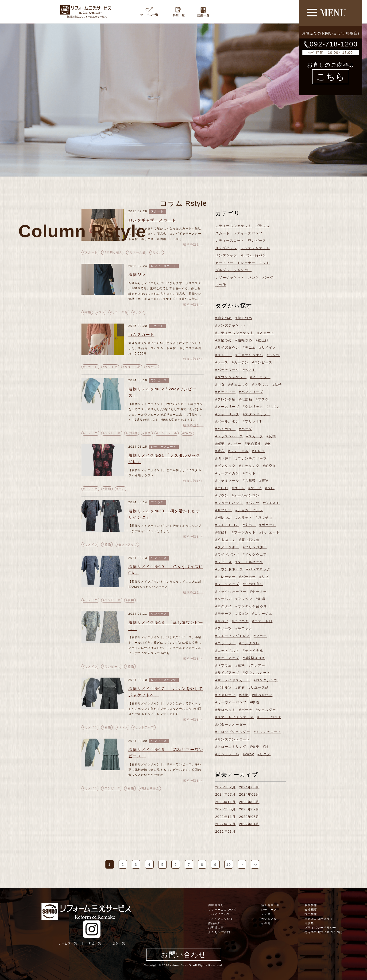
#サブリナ (224, 510)
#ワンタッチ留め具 (251, 606)
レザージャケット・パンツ (237, 278)
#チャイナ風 (253, 651)
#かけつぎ (240, 621)
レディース (269, 910)
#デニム (249, 347)
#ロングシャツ (266, 680)
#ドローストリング (231, 747)
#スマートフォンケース (235, 717)
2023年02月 (249, 809)
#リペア (222, 621)
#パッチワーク (227, 370)
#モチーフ (224, 614)
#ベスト (249, 370)
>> (255, 864)
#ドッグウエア (255, 554)
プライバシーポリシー (320, 928)
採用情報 (311, 914)
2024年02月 (249, 794)
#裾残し (222, 532)
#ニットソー (226, 643)
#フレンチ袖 (226, 399)
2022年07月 (226, 824)
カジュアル (269, 919)
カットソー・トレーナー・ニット (243, 263)
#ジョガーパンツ (249, 510)
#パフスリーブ (251, 392)
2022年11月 (226, 817)
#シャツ (273, 355)
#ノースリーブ (227, 407)
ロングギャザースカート (152, 220)
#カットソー (226, 392)
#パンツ (122, 727)
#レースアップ (227, 584)
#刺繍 (260, 599)
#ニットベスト (227, 651)
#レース (222, 362)
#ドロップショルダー (233, 732)
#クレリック (253, 407)
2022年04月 (249, 824)
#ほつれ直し (253, 584)
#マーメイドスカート (233, 680)
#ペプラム (224, 665)
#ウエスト (271, 503)
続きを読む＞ (193, 244)
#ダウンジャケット (231, 377)
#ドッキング (249, 466)
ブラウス (263, 226)
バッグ (268, 278)
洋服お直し (216, 905)
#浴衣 (220, 385)
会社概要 (311, 910)
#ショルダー (266, 710)
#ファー (260, 636)
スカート (223, 233)
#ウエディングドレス (233, 636)
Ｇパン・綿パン (253, 255)
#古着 (240, 687)
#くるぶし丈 (226, 540)
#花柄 (240, 665)
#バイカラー (226, 429)
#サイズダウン (227, 347)
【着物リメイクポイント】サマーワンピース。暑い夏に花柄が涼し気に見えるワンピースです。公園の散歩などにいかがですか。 (165, 770)
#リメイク (110, 367)
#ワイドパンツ (227, 554)
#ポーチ (246, 710)
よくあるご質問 (219, 932)
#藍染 (255, 747)
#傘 (268, 444)
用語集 (309, 923)
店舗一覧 (119, 943)
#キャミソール (227, 480)
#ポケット (268, 525)
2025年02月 (226, 787)
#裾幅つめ (224, 518)
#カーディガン (227, 473)
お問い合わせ (183, 955)
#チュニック (238, 385)
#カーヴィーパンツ (231, 702)
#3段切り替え (113, 252)
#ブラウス (261, 385)
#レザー (235, 444)
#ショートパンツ (229, 503)
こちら (331, 77)
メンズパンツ (226, 248)
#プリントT (252, 421)
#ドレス (259, 451)
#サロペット (226, 710)
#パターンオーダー (231, 725)
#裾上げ (262, 340)
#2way (187, 433)
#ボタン (242, 614)
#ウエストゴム (227, 525)
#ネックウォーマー (231, 591)
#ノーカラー (260, 377)
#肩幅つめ (224, 340)
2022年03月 (226, 831)
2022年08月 (249, 817)
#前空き (270, 466)
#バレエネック (258, 569)
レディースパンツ (248, 233)
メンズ (266, 914)
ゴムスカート (141, 335)
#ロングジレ (249, 643)
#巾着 (255, 702)
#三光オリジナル (249, 355)
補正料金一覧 (271, 905)
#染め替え (253, 444)
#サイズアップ (227, 673)
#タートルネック (249, 562)
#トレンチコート (267, 732)
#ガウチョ (264, 518)
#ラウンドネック (229, 569)
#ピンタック (226, 466)
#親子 (277, 385)
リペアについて (219, 914)
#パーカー (247, 577)
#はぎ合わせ (226, 695)
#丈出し (249, 525)
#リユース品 (137, 252)
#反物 (271, 436)
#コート (238, 488)
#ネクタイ (224, 606)
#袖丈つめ (224, 318)
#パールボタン (227, 421)
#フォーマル (238, 451)
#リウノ (157, 252)
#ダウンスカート (257, 673)
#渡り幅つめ (249, 540)
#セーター (258, 591)
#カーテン (240, 362)
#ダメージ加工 (227, 547)
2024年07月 (226, 794)
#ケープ (255, 488)
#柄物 (244, 695)
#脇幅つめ (244, 340)
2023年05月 (226, 809)
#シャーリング (227, 414)
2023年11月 (226, 802)
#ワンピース (112, 433)
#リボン (273, 407)
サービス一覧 (68, 943)
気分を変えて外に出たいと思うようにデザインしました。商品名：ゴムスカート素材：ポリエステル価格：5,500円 (165, 348)
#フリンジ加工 (255, 547)
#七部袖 (132, 433)
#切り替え (224, 458)
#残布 (220, 451)
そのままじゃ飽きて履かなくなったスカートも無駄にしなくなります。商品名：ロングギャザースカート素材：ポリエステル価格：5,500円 (165, 234)
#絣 (266, 747)
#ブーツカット (244, 532)
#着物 (87, 312)
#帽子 (220, 444)
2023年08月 (249, 802)
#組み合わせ (262, 695)
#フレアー (257, 665)
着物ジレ (137, 275)
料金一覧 (95, 943)
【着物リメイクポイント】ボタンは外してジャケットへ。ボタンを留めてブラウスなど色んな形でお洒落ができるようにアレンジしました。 (165, 709)
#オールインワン (246, 495)
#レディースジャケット (235, 333)
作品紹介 (214, 923)
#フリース (224, 562)
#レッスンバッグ (229, 436)
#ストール (224, 355)
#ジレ (101, 312)
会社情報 (311, 905)
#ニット (249, 473)
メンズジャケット (255, 248)
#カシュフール (167, 433)
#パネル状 (224, 687)
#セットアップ (127, 545)
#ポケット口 (262, 621)
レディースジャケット (234, 226)
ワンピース (257, 240)
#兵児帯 (249, 480)
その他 (221, 285)
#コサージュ (262, 614)
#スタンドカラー (257, 414)
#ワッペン (244, 599)
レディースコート (230, 240)
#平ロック (244, 628)
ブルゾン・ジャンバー (234, 270)
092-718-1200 (331, 44)
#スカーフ (255, 436)
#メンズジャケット (231, 325)
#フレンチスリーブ (251, 458)
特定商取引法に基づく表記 (324, 932)
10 (229, 864)
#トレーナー (226, 577)
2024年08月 (249, 787)
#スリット (244, 518)
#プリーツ (224, 628)
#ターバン (224, 599)
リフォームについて (222, 910)
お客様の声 (216, 928)
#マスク (262, 399)
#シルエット (270, 532)
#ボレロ (222, 488)
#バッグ (246, 429)
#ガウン (222, 495)
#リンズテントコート (233, 739)
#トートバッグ (269, 717)
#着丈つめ (244, 318)
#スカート (90, 252)
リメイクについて (221, 919)
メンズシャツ (226, 255)
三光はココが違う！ (319, 919)
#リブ (264, 577)
